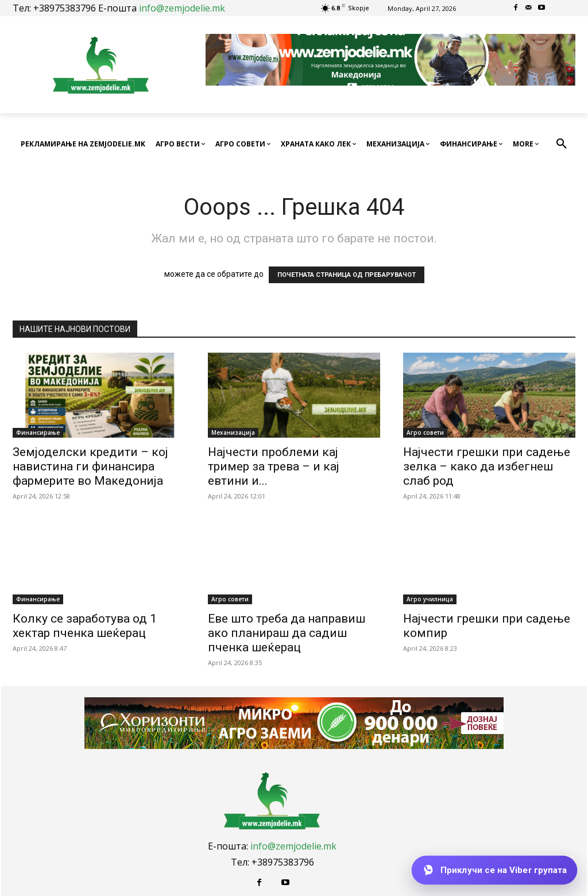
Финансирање (38, 432)
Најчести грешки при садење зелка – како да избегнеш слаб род (487, 466)
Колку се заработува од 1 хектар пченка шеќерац (85, 626)
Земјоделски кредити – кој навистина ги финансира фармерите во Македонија (90, 466)
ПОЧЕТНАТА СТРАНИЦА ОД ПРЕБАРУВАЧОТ (347, 275)
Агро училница (430, 599)
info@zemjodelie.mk (182, 8)
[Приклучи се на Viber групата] (494, 870)
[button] (562, 144)
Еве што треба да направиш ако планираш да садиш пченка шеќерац (287, 633)
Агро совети (425, 432)
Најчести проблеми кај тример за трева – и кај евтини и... (274, 466)
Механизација (233, 432)
